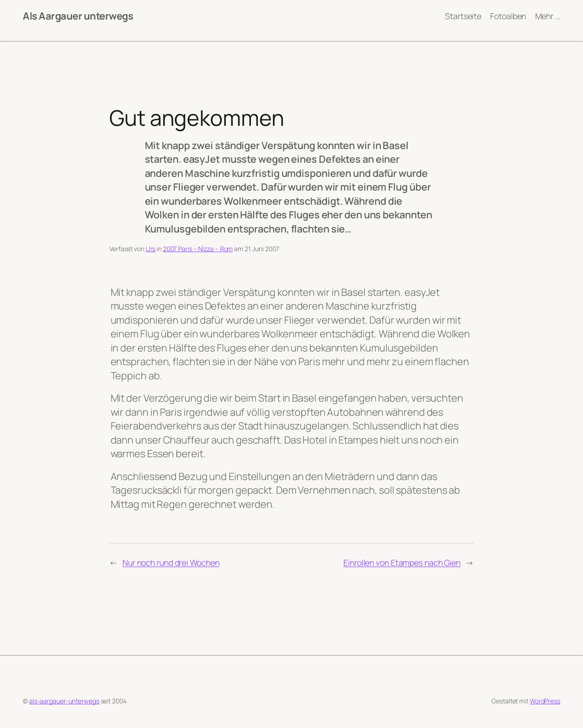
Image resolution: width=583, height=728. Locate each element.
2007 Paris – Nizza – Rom (198, 249)
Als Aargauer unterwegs (78, 16)
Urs (151, 249)
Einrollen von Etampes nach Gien (402, 563)
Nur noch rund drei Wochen (171, 563)
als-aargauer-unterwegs (64, 701)
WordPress (545, 701)
